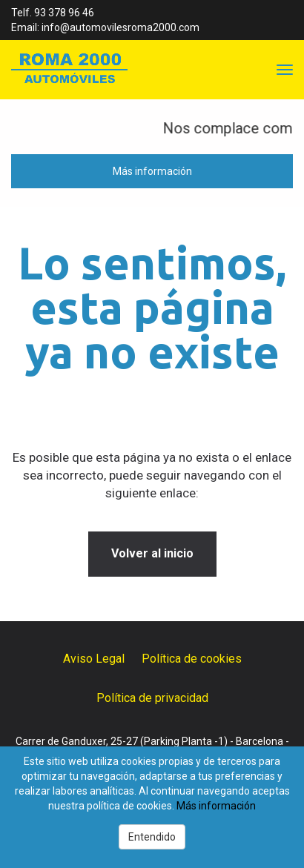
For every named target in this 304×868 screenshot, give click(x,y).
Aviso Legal (94, 659)
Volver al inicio (152, 553)
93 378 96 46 (64, 13)
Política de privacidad (152, 698)
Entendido (152, 837)
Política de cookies (192, 659)
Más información (152, 171)
